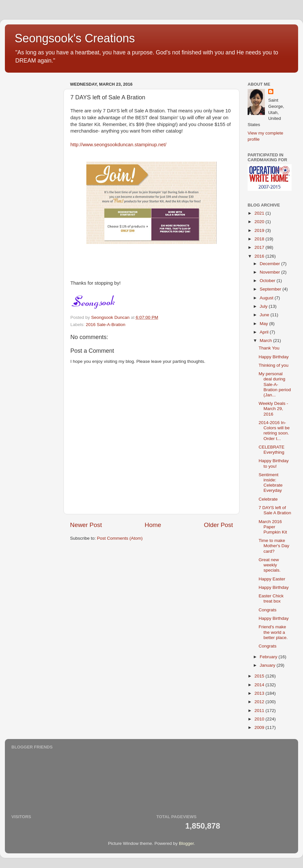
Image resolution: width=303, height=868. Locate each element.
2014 (260, 685)
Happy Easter (272, 579)
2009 (260, 727)
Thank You (269, 348)
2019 (260, 230)
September (271, 289)
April (265, 332)
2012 (260, 702)
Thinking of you (274, 365)
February (269, 657)
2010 (260, 719)
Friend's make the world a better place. (273, 632)
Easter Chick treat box (271, 598)
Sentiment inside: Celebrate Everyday (271, 483)
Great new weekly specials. (270, 565)
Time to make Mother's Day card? (274, 546)
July (264, 306)
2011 (260, 711)
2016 (260, 256)
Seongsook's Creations (75, 38)
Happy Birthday (274, 357)
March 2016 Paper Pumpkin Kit (273, 527)
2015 (260, 676)
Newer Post (86, 525)
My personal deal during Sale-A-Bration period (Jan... (275, 384)
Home (153, 525)
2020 (260, 222)
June (265, 315)
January (268, 665)
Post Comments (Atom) (120, 538)
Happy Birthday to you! (274, 463)
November (270, 272)
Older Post (218, 525)
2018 (260, 239)
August (267, 298)
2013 (260, 693)
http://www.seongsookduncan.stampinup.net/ (118, 145)
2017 (260, 247)
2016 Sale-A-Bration (106, 325)
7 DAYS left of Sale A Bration (275, 510)
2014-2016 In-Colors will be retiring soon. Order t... (274, 431)
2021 (260, 213)
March (266, 341)
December (270, 264)
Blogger (186, 843)
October (268, 281)
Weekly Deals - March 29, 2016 (274, 409)
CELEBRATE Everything (272, 450)
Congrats (268, 610)
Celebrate (268, 499)
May (264, 324)
